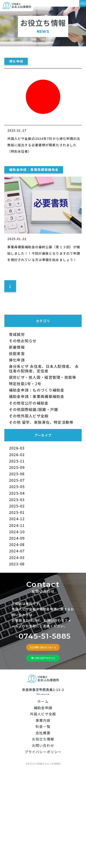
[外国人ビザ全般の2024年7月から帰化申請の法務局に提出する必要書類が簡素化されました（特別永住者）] (43, 104)
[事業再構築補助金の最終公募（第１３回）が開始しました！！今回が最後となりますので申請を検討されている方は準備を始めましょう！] (43, 212)
